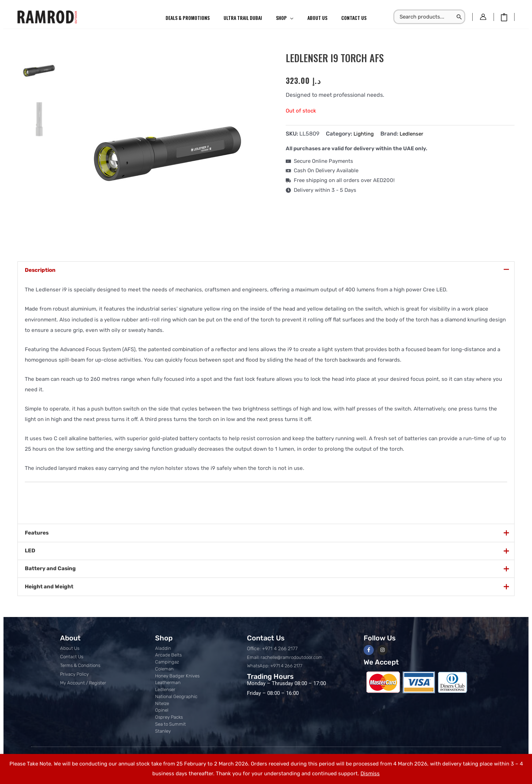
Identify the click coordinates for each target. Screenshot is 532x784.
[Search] (459, 17)
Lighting (365, 134)
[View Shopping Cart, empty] (504, 17)
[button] (285, 18)
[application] (290, 18)
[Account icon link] (483, 17)
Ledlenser (414, 134)
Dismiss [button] (370, 774)
